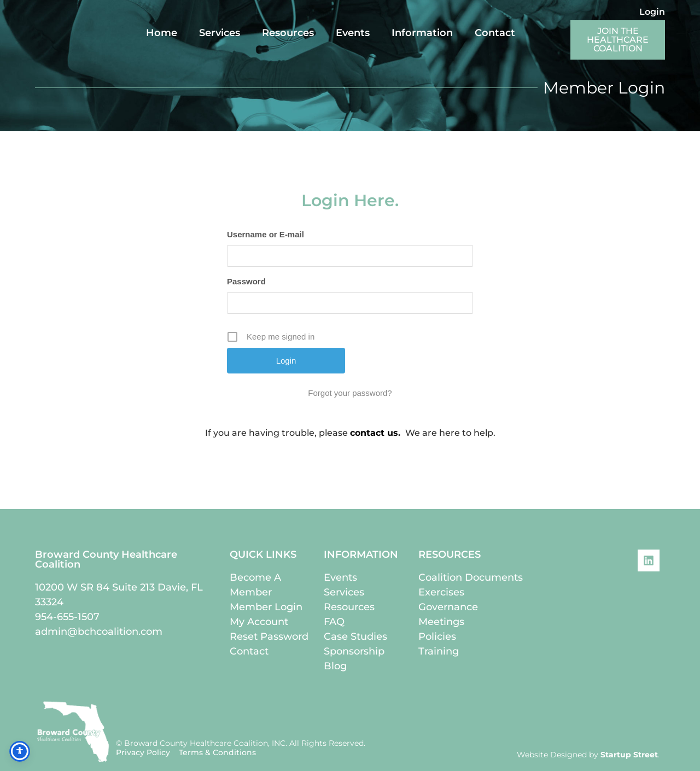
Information (422, 33)
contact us (374, 433)
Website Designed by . (588, 755)
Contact (495, 33)
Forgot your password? (350, 393)
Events (353, 33)
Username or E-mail (266, 234)
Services (220, 33)
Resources (288, 33)
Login (652, 12)
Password (246, 281)
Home (162, 33)
